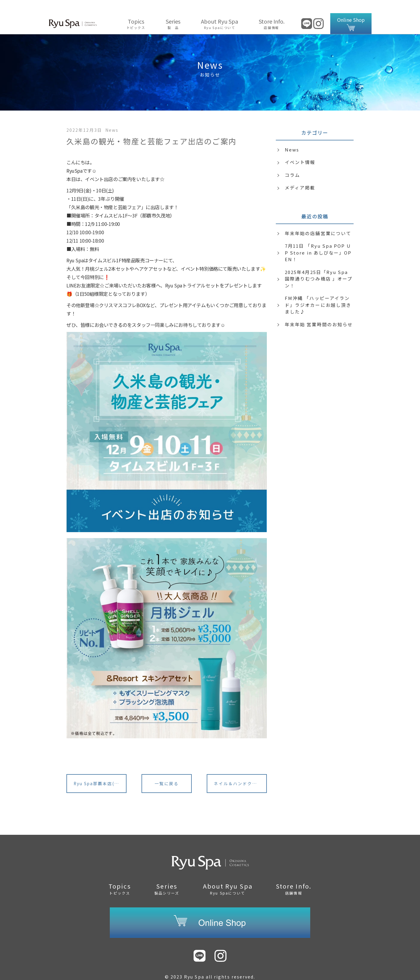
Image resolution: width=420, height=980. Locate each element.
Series (173, 10)
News (292, 136)
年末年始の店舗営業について (318, 220)
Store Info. (271, 10)
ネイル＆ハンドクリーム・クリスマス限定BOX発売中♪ (241, 771)
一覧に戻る (167, 771)
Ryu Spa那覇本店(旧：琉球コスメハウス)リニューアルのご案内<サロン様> (101, 771)
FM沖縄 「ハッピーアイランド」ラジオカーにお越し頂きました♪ (318, 292)
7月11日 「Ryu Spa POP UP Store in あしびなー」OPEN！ (318, 239)
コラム (292, 162)
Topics (136, 10)
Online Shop (351, 10)
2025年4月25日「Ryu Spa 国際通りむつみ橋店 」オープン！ (319, 266)
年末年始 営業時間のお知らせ (319, 311)
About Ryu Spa (220, 10)
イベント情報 (300, 149)
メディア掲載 (300, 174)
